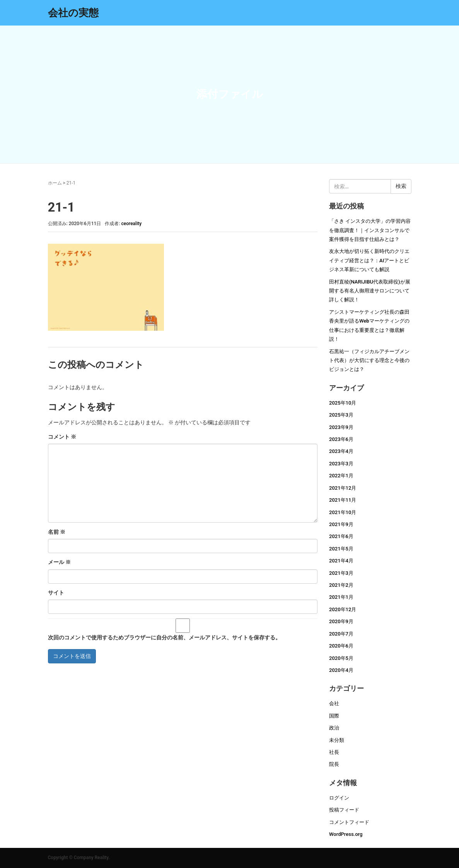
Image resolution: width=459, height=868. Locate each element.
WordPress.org (346, 834)
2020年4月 (341, 670)
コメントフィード (349, 822)
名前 (57, 532)
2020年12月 (343, 609)
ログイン (339, 798)
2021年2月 (341, 585)
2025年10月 (343, 403)
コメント (62, 437)
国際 (334, 716)
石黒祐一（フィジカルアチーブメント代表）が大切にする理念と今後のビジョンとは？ (369, 361)
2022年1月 (341, 476)
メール (59, 562)
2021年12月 (343, 488)
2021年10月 (343, 512)
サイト (56, 593)
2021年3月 (341, 573)
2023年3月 (341, 464)
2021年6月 (341, 536)
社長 (334, 752)
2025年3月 (341, 415)
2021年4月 (341, 561)
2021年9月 (341, 524)
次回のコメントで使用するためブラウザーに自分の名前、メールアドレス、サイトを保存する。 (164, 637)
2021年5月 (341, 549)
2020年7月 (341, 634)
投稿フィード (344, 810)
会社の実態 (73, 13)
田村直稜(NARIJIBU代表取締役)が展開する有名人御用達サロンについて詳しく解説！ (370, 291)
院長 (334, 764)
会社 (334, 703)
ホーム (55, 183)
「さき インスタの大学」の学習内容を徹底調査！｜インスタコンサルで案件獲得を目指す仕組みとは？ (370, 230)
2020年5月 (341, 658)
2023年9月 (341, 427)
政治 (334, 728)
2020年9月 (341, 621)
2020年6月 (341, 646)
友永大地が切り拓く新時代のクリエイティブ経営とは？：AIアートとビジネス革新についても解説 (369, 260)
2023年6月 (341, 439)
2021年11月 (343, 500)
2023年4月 (341, 451)
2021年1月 (341, 597)
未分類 (337, 740)
